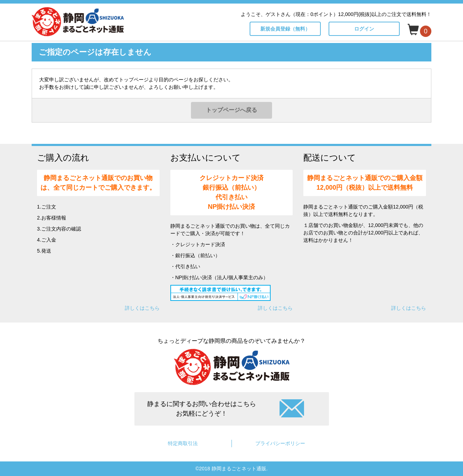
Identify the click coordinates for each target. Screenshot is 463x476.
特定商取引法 (183, 443)
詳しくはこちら (142, 308)
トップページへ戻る (231, 110)
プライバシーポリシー (280, 443)
